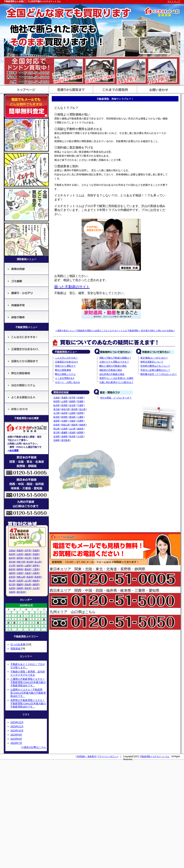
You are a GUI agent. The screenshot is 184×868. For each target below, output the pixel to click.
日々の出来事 (18, 644)
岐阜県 (12, 569)
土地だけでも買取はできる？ (114, 362)
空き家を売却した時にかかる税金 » (158, 331)
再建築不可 (27, 305)
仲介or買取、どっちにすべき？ (116, 398)
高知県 (28, 585)
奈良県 (12, 577)
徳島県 (36, 581)
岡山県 (12, 581)
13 (26, 619)
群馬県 (20, 558)
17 (9, 623)
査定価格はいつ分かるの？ (154, 358)
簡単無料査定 (27, 106)
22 (38, 623)
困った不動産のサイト (72, 287)
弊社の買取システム (65, 374)
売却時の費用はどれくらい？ (155, 366)
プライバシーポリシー (108, 756)
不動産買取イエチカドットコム (155, 756)
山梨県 (28, 566)
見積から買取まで (70, 89)
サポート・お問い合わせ (158, 89)
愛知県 (28, 569)
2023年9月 (16, 735)
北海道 (12, 551)
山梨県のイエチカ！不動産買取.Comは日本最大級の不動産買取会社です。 (28, 693)
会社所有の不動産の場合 (112, 374)
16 (44, 619)
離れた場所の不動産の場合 (113, 366)
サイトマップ (174, 1)
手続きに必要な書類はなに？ (155, 370)
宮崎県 (12, 592)
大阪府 (28, 573)
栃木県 (12, 558)
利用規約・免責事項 (86, 756)
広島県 (20, 581)
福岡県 (36, 585)
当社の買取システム (27, 385)
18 (14, 623)
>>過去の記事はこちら (34, 747)
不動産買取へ (134, 331)
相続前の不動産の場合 (111, 370)
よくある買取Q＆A (27, 397)
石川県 (12, 566)
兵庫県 (36, 573)
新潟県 (30, 562)
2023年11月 (17, 726)
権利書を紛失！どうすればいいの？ (159, 374)
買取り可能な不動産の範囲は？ (115, 358)
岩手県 (28, 551)
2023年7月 (16, 743)
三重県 (36, 569)
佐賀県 (12, 588)
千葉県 (36, 558)
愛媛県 (20, 585)
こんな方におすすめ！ (27, 337)
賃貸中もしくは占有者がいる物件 (117, 378)
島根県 (38, 577)
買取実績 (16, 649)
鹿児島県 (21, 592)
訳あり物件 (27, 317)
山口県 (28, 581)
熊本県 (28, 588)
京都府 (20, 573)
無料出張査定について (152, 362)
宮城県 (36, 551)
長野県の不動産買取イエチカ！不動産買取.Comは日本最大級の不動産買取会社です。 (28, 703)
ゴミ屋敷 (27, 281)
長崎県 (20, 588)
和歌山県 (21, 577)
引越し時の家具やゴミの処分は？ (117, 382)
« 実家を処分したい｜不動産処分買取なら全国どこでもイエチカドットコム (91, 331)
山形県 (20, 554)
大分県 (36, 588)
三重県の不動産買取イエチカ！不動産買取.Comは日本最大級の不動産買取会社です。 (28, 682)
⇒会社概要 (13, 450)
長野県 (36, 566)
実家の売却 (27, 269)
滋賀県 (12, 573)
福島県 (28, 554)
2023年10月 (17, 731)
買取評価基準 (114, 89)
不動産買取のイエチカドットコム (26, 89)
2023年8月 (16, 739)
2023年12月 (17, 722)
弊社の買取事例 (27, 373)
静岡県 (20, 569)
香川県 (12, 585)
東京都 (12, 562)
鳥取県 (30, 577)
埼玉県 (28, 558)
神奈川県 (21, 562)
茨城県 (36, 554)
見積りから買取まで (27, 361)
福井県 (20, 566)
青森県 (20, 551)
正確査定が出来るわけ (27, 349)
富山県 (38, 562)
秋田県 (12, 554)
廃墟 (27, 293)
